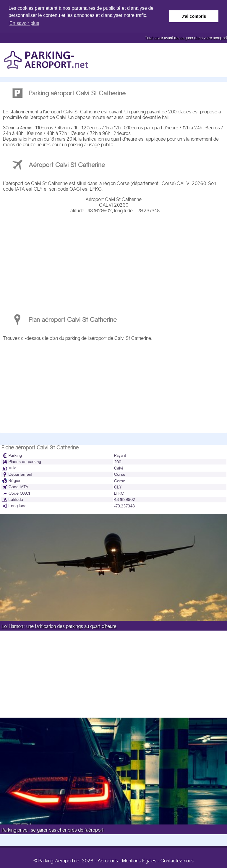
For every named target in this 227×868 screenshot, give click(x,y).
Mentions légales (139, 860)
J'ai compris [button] (194, 16)
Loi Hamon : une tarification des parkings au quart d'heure (59, 626)
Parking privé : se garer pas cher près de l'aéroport (52, 830)
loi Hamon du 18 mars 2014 (50, 139)
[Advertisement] (113, 261)
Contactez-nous (177, 860)
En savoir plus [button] (24, 23)
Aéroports (108, 860)
